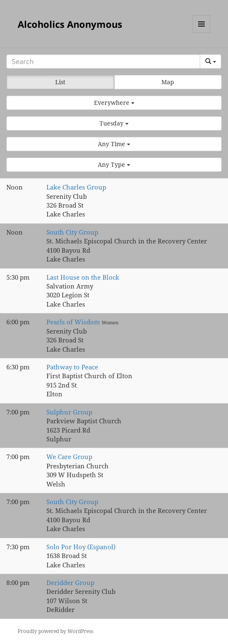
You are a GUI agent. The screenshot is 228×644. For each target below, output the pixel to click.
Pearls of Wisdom (74, 322)
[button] (114, 103)
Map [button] (168, 82)
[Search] (103, 61)
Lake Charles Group (76, 187)
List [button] (60, 82)
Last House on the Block (83, 277)
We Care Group (69, 457)
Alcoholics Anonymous (70, 24)
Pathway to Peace (72, 367)
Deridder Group (70, 583)
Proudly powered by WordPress (55, 631)
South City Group (72, 232)
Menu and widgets (202, 33)
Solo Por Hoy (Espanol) (81, 547)
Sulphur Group (69, 412)
